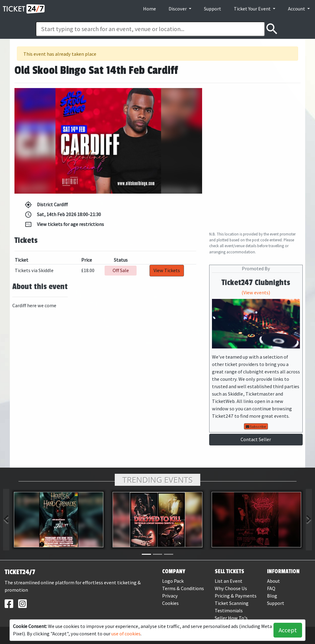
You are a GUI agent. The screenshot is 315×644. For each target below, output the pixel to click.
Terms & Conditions (183, 588)
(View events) (256, 293)
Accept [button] (288, 630)
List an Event (229, 581)
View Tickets (167, 270)
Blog (272, 596)
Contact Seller (256, 439)
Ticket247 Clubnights (256, 283)
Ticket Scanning (232, 603)
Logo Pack (173, 581)
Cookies (170, 603)
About (273, 581)
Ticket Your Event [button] (253, 9)
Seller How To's (231, 618)
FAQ (271, 588)
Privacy (170, 596)
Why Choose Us (231, 588)
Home (150, 9)
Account (297, 9)
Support (213, 9)
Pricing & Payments (236, 596)
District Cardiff (46, 205)
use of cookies (126, 634)
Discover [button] (178, 9)
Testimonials (229, 611)
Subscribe (256, 427)
